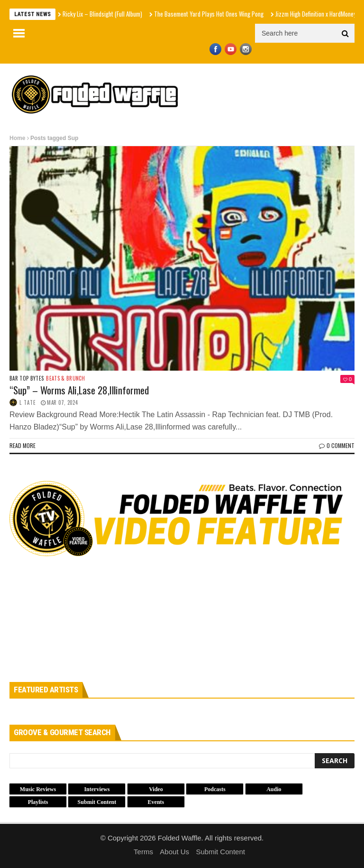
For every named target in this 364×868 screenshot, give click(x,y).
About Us (174, 852)
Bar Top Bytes (27, 378)
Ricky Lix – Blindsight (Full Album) (102, 14)
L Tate (28, 402)
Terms (143, 852)
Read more (23, 445)
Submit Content (221, 852)
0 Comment (337, 445)
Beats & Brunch (65, 378)
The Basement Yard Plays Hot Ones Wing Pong (209, 14)
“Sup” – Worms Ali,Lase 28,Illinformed (79, 390)
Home (17, 138)
